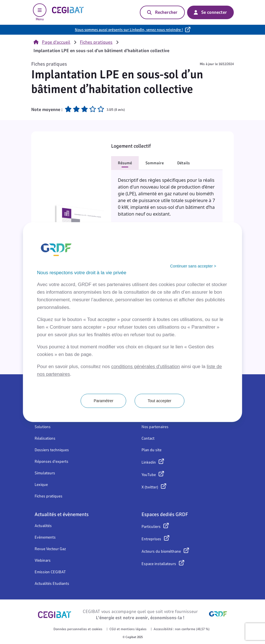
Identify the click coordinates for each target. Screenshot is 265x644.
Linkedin (149, 462)
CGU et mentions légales (128, 629)
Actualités (43, 526)
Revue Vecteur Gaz (50, 549)
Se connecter (210, 12)
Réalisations (45, 438)
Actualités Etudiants (52, 584)
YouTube (149, 475)
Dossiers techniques (52, 450)
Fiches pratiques (96, 42)
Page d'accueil (52, 42)
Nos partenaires (155, 427)
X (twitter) (150, 487)
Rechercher (162, 12)
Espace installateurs (159, 564)
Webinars (43, 560)
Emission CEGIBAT (50, 572)
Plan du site (151, 450)
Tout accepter (160, 401)
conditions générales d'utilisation (145, 367)
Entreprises (151, 539)
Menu (40, 12)
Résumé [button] (125, 163)
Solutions (43, 427)
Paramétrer (104, 401)
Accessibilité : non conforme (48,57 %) (182, 629)
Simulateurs (45, 473)
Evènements (45, 537)
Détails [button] (184, 163)
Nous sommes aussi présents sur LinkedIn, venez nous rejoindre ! (129, 30)
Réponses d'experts (51, 462)
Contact (148, 438)
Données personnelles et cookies (78, 629)
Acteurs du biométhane (161, 551)
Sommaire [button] (155, 163)
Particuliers (151, 527)
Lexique (41, 485)
